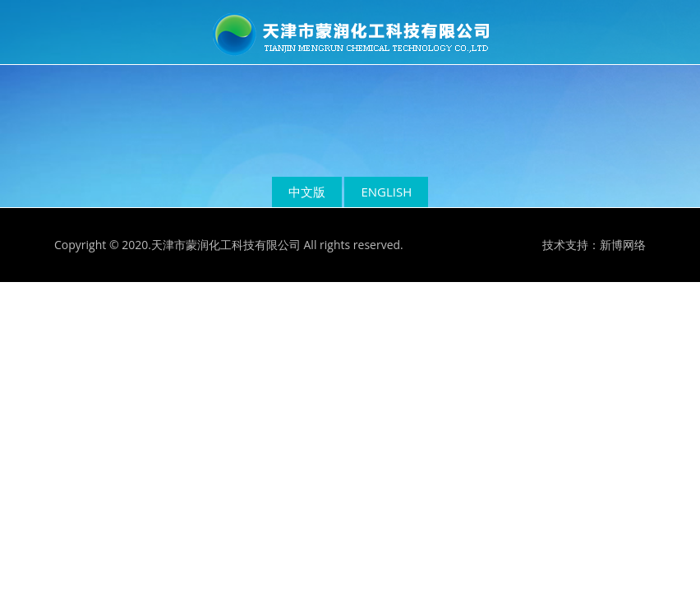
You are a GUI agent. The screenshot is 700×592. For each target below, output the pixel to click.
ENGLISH (386, 192)
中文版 (307, 192)
